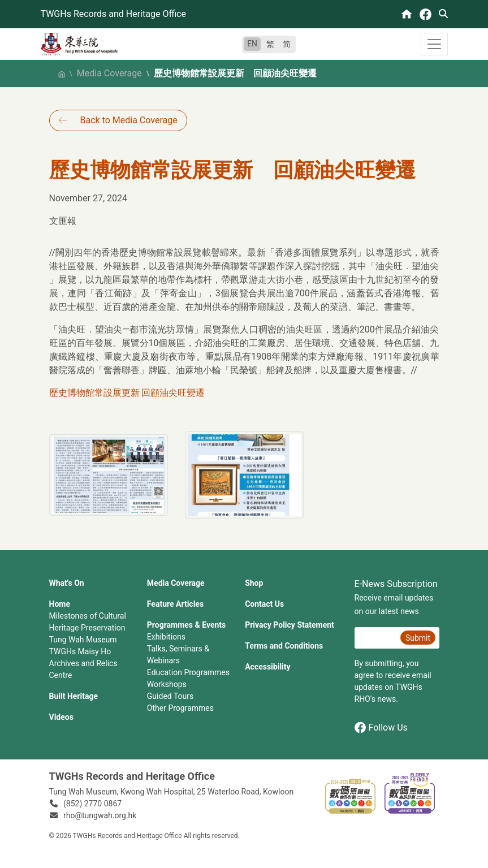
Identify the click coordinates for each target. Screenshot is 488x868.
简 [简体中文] (287, 44)
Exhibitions (166, 637)
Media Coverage (109, 73)
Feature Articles (175, 604)
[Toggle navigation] (434, 44)
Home (60, 604)
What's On (67, 583)
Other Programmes (180, 708)
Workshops (167, 684)
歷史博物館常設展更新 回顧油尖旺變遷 (127, 393)
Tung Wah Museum (83, 640)
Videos (61, 717)
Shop (254, 583)
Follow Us (381, 727)
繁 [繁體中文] (270, 44)
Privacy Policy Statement (290, 625)
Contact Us (264, 604)
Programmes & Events (186, 625)
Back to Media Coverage (129, 120)
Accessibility (267, 667)
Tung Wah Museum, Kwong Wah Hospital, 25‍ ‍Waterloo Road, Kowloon (172, 792)
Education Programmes (188, 672)
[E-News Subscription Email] (376, 638)
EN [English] (252, 44)
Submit (418, 638)
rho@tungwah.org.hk (100, 815)
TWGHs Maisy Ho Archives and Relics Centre (83, 663)
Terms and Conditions (284, 646)
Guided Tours (170, 696)
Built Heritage (74, 696)
